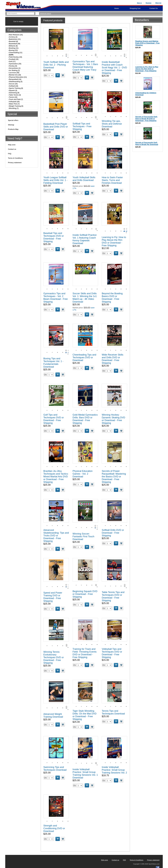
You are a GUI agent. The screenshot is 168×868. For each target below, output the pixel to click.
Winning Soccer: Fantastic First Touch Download (83, 536)
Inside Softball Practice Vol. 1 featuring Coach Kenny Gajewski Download (85, 239)
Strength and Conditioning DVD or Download (54, 828)
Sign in (139, 3)
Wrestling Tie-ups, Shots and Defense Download (112, 124)
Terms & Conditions (15, 158)
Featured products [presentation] (53, 20)
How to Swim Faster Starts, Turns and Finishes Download (112, 180)
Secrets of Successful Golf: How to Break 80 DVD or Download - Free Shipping (146, 119)
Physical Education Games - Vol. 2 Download (83, 474)
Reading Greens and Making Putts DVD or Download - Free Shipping (147, 43)
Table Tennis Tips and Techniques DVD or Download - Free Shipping (113, 596)
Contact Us (153, 8)
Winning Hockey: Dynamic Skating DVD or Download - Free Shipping (113, 419)
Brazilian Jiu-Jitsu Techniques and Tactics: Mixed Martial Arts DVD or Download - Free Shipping (56, 477)
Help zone (12, 145)
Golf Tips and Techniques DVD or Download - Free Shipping (54, 419)
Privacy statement (15, 163)
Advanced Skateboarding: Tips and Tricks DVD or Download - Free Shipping (56, 536)
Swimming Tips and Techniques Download (55, 769)
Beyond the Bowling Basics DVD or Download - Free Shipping (112, 298)
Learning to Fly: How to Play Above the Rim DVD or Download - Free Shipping (114, 241)
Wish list (158, 3)
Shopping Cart (135, 8)
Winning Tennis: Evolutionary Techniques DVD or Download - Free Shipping (54, 657)
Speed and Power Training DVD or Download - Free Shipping (53, 597)
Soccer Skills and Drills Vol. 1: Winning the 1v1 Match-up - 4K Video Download (85, 298)
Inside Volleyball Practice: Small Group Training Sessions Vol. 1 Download (85, 774)
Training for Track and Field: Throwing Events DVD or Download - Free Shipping (85, 653)
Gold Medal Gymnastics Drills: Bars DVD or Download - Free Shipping (85, 419)
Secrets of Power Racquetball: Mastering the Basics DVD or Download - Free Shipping (114, 477)
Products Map (13, 129)
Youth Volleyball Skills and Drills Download (84, 179)
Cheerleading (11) (15, 53)
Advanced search (46, 14)
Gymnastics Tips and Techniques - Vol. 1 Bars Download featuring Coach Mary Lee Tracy (85, 66)
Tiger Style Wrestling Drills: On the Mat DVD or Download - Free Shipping (85, 715)
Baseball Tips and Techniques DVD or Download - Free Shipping (54, 237)
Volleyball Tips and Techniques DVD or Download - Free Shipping (112, 653)
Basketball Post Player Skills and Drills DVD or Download (56, 127)
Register (149, 3)
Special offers (13, 120)
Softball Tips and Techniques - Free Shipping (82, 126)
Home (116, 8)
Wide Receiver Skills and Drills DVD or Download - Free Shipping (112, 359)
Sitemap (11, 125)
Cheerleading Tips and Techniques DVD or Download (84, 357)
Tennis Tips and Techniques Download (113, 712)
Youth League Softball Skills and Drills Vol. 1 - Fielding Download (55, 180)
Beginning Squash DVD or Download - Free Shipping (85, 594)
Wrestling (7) (13, 108)
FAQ (10, 154)
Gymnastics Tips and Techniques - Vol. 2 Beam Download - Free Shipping (56, 298)
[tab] (53, 20)
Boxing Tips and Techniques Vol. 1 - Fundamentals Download (53, 363)
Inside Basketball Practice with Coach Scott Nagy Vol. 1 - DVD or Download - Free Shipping (114, 68)
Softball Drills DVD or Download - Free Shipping (113, 533)
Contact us (12, 149)
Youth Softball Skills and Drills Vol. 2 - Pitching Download (56, 65)
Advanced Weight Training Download (53, 715)
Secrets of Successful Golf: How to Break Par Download (147, 143)
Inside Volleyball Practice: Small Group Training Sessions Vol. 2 (114, 770)
